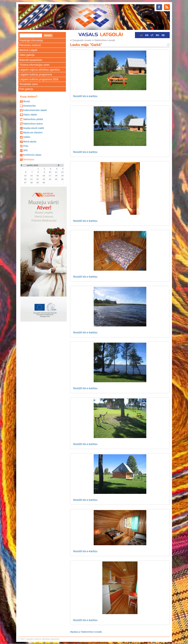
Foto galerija (26, 89)
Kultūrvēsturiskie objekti (35, 110)
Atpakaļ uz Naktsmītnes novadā (86, 632)
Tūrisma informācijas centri (34, 65)
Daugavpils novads (82, 40)
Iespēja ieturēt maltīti (33, 128)
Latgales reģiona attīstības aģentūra (39, 70)
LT (152, 35)
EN (147, 35)
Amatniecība (29, 106)
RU (158, 35)
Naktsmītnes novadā (105, 40)
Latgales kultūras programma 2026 (39, 79)
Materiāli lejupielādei (31, 60)
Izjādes (27, 137)
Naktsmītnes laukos (33, 124)
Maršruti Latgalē (28, 50)
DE (163, 35)
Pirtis (26, 146)
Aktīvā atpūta (30, 142)
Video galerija (27, 55)
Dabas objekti (30, 115)
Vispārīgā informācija (31, 40)
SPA (25, 150)
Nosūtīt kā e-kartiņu (85, 96)
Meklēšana (29, 159)
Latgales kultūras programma (36, 75)
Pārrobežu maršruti (30, 45)
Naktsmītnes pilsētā (33, 119)
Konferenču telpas (32, 155)
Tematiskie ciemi (29, 84)
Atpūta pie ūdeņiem (33, 132)
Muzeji (26, 101)
